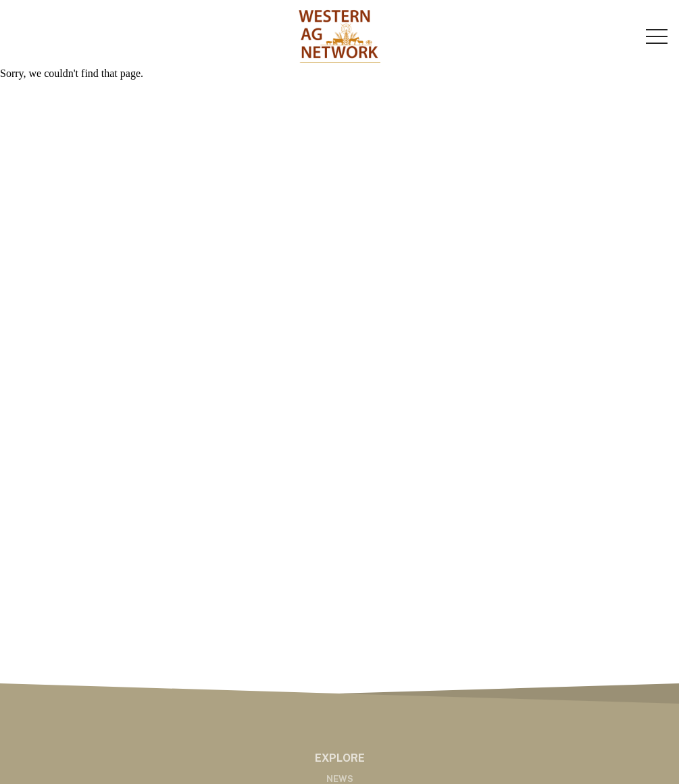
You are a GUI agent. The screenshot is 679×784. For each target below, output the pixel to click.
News (340, 779)
